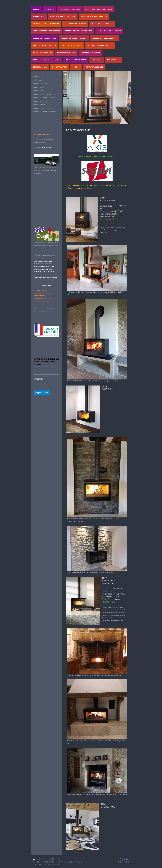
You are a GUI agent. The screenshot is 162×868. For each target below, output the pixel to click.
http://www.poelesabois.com (44, 367)
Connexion (124, 859)
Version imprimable (43, 859)
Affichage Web (123, 862)
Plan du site (58, 859)
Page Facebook (42, 393)
